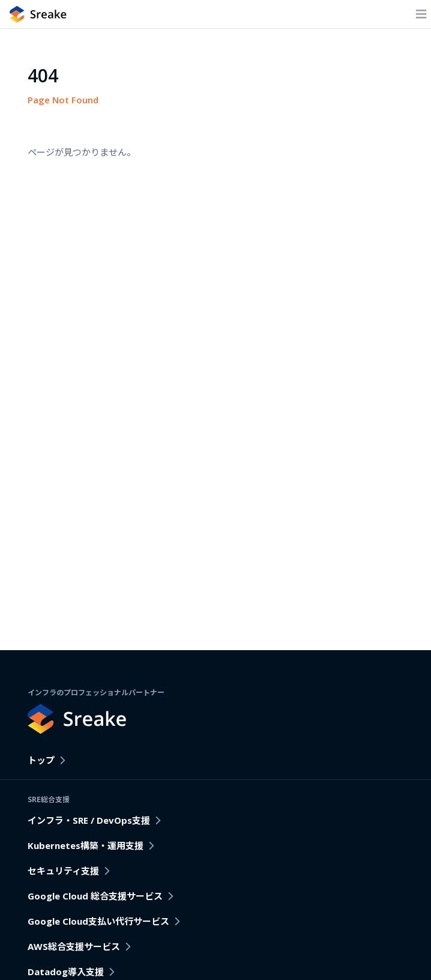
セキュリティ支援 (63, 871)
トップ (41, 760)
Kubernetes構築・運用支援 (86, 845)
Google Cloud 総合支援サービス (95, 896)
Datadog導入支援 (66, 972)
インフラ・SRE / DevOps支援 (89, 820)
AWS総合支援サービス (74, 946)
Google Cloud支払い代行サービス (98, 921)
